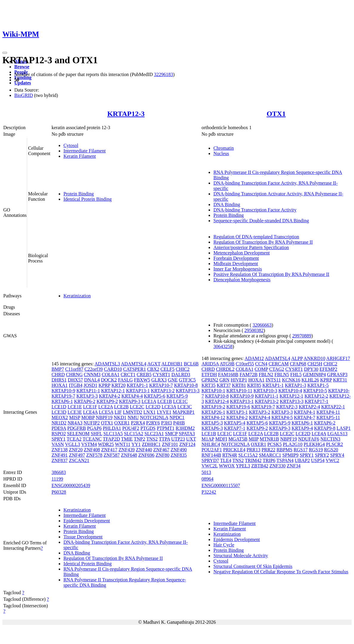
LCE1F (90, 407)
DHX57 (76, 380)
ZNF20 (76, 450)
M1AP (208, 439)
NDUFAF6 (309, 439)
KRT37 (224, 385)
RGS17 (301, 450)
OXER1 (122, 423)
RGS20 (331, 450)
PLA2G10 (293, 444)
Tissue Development (83, 537)
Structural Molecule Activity (241, 556)
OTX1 (276, 114)
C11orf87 (74, 369)
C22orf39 (93, 369)
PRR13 (253, 450)
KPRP (104, 385)
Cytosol (71, 145)
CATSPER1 (134, 369)
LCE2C (137, 407)
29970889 (302, 336)
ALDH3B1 (172, 364)
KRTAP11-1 (88, 391)
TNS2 (152, 439)
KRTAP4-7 (305, 417)
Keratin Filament (80, 156)
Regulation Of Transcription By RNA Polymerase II (263, 242)
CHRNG (74, 374)
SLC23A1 (154, 434)
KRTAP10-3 (265, 391)
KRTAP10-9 (63, 391)
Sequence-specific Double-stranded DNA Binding (261, 221)
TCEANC (92, 439)
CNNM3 (92, 374)
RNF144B (211, 455)
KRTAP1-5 (318, 385)
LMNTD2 (132, 412)
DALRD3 (181, 374)
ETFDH (209, 374)
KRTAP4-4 (132, 396)
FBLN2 (266, 374)
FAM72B (249, 374)
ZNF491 (60, 455)
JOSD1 (90, 385)
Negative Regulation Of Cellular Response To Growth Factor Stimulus (281, 572)
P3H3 (167, 423)
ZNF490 (179, 450)
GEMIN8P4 (314, 374)
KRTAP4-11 (328, 412)
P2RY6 (153, 423)
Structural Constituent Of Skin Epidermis (253, 566)
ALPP (297, 358)
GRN (224, 380)
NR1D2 (59, 423)
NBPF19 (104, 417)
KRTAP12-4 (217, 401)
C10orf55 (245, 364)
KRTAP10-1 (213, 391)
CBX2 (153, 369)
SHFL (96, 434)
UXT (191, 439)
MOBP (88, 417)
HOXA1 (60, 385)
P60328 (59, 492)
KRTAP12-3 (126, 114)
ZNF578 (94, 455)
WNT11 (123, 444)
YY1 (136, 444)
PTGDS (148, 428)
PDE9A (59, 428)
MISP (75, 417)
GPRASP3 (337, 374)
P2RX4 (138, 423)
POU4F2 (131, 428)
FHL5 (296, 374)
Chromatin (223, 148)
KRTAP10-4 (290, 391)
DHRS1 (59, 380)
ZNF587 (112, 455)
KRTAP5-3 (212, 423)
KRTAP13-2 (163, 391)
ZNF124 (187, 444)
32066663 (262, 325)
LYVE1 (164, 412)
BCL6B (191, 364)
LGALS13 (338, 434)
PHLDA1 (112, 428)
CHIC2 (183, 369)
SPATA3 (187, 434)
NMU (133, 417)
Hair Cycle (224, 545)
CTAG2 (277, 369)
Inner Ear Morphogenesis (238, 269)
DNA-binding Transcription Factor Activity (255, 210)
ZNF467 (161, 450)
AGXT (154, 364)
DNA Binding (227, 204)
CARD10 (113, 369)
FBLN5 (282, 374)
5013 (206, 472)
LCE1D (59, 407)
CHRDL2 (225, 369)
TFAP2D (111, 439)
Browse (22, 67)
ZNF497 (77, 455)
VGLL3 (73, 444)
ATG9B (227, 364)
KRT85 (254, 385)
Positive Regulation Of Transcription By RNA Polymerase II (271, 274)
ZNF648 (129, 455)
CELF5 (168, 369)
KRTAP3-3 (87, 396)
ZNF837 (60, 460)
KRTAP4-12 (213, 417)
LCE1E (75, 407)
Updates (23, 83)
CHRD (58, 374)
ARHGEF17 (338, 358)
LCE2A (106, 407)
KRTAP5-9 (177, 396)
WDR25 (106, 444)
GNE (173, 380)
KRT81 (239, 385)
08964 (207, 479)
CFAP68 (298, 364)
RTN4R (230, 455)
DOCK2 (109, 380)
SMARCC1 (270, 455)
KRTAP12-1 (113, 391)
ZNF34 (294, 466)
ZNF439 (127, 450)
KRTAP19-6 (238, 407)
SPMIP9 (290, 455)
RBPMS (284, 450)
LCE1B (165, 401)
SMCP (171, 434)
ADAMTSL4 (134, 364)
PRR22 (268, 450)
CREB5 (144, 374)
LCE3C (185, 407)
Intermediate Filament (85, 151)
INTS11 (273, 380)
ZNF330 (277, 466)
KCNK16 (291, 380)
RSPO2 (59, 434)
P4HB (179, 423)
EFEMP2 (328, 369)
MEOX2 (60, 417)
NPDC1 (177, 417)
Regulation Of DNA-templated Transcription (256, 237)
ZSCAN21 (79, 460)
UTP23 (178, 439)
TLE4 (226, 460)
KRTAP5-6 (155, 396)
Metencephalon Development (242, 253)
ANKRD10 (315, 358)
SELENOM (78, 434)
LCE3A (169, 407)
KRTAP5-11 (328, 417)
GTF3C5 (187, 380)
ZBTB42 (260, 466)
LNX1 (149, 412)
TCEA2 (74, 439)
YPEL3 (243, 466)
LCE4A (90, 412)
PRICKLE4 (234, 450)
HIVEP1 (239, 380)
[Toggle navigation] (5, 53)
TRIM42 (253, 460)
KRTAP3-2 (260, 412)
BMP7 (58, 369)
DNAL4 (92, 380)
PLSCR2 (334, 444)
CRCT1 (128, 374)
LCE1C (180, 401)
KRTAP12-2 (316, 396)
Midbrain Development (236, 264)
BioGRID (24, 95)
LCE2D (153, 407)
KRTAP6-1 (62, 401)
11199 (57, 479)
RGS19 (316, 450)
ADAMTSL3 (107, 364)
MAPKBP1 (184, 412)
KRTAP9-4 (302, 428)
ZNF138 (60, 450)
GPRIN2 (210, 380)
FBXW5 (142, 380)
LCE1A (149, 401)
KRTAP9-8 (325, 428)
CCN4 (261, 364)
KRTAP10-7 (161, 385)
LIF (118, 412)
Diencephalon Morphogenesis (242, 280)
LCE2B (121, 407)
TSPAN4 (285, 460)
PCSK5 (274, 444)
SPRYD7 (210, 460)
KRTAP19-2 (213, 407)
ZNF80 (162, 455)
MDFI (221, 439)
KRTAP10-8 (186, 385)
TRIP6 (269, 460)
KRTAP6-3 (212, 428)
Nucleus (221, 153)
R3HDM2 (185, 428)
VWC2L (210, 466)
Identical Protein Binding (88, 199)
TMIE (127, 439)
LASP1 (344, 428)
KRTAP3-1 (237, 412)
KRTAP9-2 (107, 401)
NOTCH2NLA (154, 417)
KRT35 (208, 385)
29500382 (254, 330)
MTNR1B (270, 439)
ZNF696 (146, 455)
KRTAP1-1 (137, 385)
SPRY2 (322, 455)
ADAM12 (254, 358)
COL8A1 (111, 374)
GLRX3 (159, 380)
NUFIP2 (91, 423)
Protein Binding (79, 194)
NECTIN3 (330, 439)
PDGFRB (77, 428)
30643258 (223, 346)
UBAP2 (302, 460)
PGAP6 (94, 428)
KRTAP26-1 (213, 412)
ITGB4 (76, 385)
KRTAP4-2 (110, 396)
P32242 (209, 492)
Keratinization (77, 296)
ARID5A (210, 364)
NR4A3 (75, 423)
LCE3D (59, 412)
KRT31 (340, 380)
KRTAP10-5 (315, 391)
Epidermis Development (87, 521)
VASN (58, 444)
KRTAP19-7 (63, 396)
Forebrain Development (236, 258)
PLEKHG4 (314, 444)
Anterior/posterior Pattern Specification (251, 247)
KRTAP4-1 (305, 412)
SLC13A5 (113, 434)
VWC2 (332, 460)
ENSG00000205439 (71, 485)
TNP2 (139, 439)
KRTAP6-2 (85, 401)
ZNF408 (92, 450)
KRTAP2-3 (287, 407)
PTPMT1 (166, 428)
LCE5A (106, 412)
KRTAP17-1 (316, 401)
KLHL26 (310, 380)
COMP (261, 369)
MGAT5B (238, 439)
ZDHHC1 (151, 444)
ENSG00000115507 (221, 485)
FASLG (125, 380)
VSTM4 (89, 444)
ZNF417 (109, 450)
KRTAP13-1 (138, 391)
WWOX (227, 466)
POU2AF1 (212, 450)
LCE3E (75, 412)
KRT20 (118, 385)
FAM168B (228, 374)
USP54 (318, 460)
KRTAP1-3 (296, 385)
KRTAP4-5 (282, 417)
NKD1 (120, 417)
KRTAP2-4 (309, 407)
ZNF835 (179, 455)
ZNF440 (144, 450)
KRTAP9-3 (130, 401)
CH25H (315, 364)
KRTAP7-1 (235, 428)
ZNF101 (170, 444)
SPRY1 (59, 439)
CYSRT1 (162, 374)
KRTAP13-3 (188, 391)
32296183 (164, 74)
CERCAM (279, 364)
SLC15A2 (134, 434)
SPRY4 (337, 455)
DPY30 (311, 369)
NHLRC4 (211, 444)
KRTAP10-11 (239, 391)
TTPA (164, 439)
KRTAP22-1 (333, 407)
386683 (59, 472)
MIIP (253, 439)
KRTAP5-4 (235, 423)
